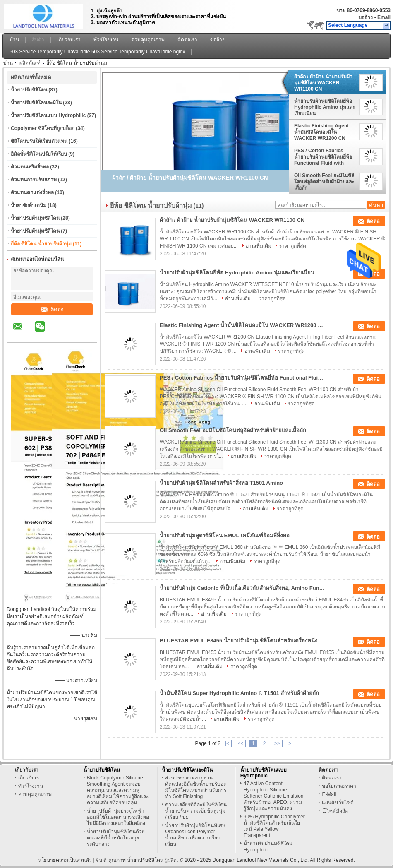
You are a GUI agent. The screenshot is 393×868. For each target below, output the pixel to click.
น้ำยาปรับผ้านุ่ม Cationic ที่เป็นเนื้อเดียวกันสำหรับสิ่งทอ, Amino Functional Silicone (242, 588)
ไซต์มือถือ (335, 811)
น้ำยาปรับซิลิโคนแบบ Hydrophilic (48, 115)
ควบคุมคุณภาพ (148, 40)
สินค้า (38, 40)
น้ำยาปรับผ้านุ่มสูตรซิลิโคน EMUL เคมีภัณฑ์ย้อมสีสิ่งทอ (225, 535)
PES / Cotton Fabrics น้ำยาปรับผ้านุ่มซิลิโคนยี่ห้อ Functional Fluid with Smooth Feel (323, 157)
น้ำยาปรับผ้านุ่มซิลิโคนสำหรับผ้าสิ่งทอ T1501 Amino (221, 483)
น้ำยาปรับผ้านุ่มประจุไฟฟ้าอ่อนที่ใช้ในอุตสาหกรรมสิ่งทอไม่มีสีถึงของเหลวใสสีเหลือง (118, 817)
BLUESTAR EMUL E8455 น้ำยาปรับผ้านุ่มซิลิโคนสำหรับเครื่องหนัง (238, 641)
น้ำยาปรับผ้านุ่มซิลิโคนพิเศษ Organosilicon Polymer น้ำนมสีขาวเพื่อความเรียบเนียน (195, 835)
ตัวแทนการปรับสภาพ (34, 180)
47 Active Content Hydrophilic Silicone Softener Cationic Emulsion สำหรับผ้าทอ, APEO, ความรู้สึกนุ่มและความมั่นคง (274, 796)
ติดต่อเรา (187, 40)
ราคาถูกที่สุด (293, 246)
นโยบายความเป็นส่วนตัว (65, 860)
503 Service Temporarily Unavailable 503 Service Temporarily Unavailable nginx (97, 52)
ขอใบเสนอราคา (339, 786)
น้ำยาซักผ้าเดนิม (29, 205)
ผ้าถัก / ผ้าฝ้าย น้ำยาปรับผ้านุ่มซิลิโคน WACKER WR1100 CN (323, 83)
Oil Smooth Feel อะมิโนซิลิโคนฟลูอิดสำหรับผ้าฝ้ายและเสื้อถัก (324, 182)
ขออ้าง (365, 17)
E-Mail (329, 794)
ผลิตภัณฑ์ (30, 63)
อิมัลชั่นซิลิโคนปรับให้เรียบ (39, 154)
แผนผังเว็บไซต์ (338, 803)
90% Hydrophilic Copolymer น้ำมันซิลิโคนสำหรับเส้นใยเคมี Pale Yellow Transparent (274, 826)
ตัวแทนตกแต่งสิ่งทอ (32, 192)
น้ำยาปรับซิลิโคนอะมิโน (36, 103)
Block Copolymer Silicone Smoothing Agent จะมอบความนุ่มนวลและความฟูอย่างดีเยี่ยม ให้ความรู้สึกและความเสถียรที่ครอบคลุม (118, 790)
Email (384, 17)
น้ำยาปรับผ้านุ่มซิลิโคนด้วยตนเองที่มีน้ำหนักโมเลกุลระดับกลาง (116, 838)
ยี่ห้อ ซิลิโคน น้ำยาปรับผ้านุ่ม (41, 244)
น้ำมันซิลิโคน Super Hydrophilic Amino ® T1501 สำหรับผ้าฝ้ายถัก (239, 693)
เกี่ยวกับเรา (69, 40)
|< (227, 743)
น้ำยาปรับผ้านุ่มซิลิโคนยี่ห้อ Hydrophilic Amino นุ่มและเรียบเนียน (325, 107)
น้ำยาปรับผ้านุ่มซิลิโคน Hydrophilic (268, 847)
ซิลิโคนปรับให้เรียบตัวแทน (39, 141)
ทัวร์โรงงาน (106, 40)
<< (240, 743)
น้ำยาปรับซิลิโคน (29, 90)
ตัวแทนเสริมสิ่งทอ (30, 167)
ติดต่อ (52, 309)
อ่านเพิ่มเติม (259, 246)
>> (277, 743)
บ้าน (14, 40)
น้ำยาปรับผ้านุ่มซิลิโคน (35, 218)
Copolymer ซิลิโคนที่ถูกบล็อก (43, 128)
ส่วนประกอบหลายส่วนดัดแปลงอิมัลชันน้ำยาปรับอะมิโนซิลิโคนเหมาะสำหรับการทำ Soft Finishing (196, 787)
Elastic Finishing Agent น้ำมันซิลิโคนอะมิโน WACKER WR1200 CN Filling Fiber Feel (321, 132)
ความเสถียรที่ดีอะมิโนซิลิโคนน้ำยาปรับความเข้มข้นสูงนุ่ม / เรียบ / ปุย (196, 811)
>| (290, 743)
